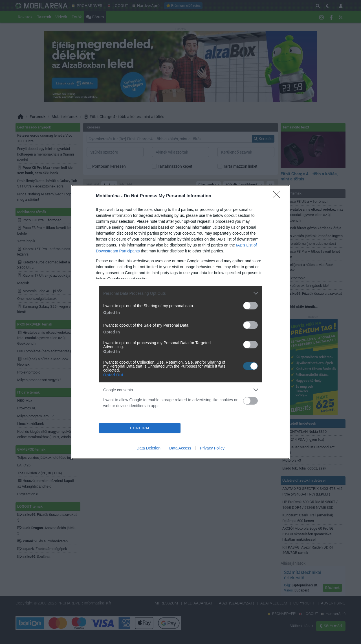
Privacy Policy (212, 448)
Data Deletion (148, 448)
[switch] (250, 306)
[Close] (278, 196)
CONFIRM (140, 428)
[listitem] (180, 293)
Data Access (180, 448)
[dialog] (180, 322)
